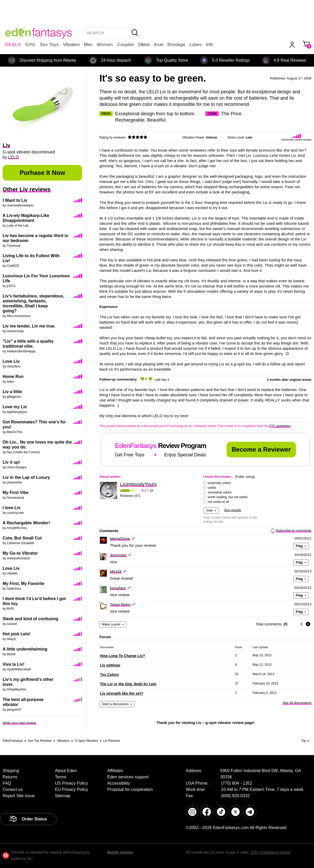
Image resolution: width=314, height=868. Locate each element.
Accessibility (119, 783)
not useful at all (218, 502)
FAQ (7, 783)
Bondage (176, 45)
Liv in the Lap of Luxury (26, 477)
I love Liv (12, 508)
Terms (61, 777)
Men (88, 45)
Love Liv (11, 361)
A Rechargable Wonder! (26, 523)
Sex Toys (49, 45)
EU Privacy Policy (71, 789)
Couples (126, 45)
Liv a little (12, 392)
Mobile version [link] (120, 852)
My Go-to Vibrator (20, 553)
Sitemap (63, 796)
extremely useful (219, 483)
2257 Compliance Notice (270, 852)
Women (105, 45)
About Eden (66, 771)
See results (232, 510)
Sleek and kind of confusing (30, 619)
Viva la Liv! (13, 664)
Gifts (30, 45)
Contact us (13, 789)
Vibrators (71, 45)
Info (209, 45)
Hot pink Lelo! (17, 634)
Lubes (195, 45)
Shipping (11, 771)
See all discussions (297, 703)
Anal (159, 45)
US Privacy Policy (71, 783)
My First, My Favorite (23, 584)
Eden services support (128, 777)
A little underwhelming (25, 649)
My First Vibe (16, 493)
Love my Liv (15, 407)
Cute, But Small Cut (22, 538)
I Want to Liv (15, 200)
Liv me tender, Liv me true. (29, 326)
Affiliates (115, 771)
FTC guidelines (280, 426)
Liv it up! (11, 462)
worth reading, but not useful (228, 497)
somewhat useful (220, 492)
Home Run (13, 376)
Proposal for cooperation (130, 789)
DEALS (13, 45)
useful (212, 488)
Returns (10, 777)
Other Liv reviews (27, 189)
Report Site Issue (19, 796)
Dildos (144, 45)
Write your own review (19, 723)
